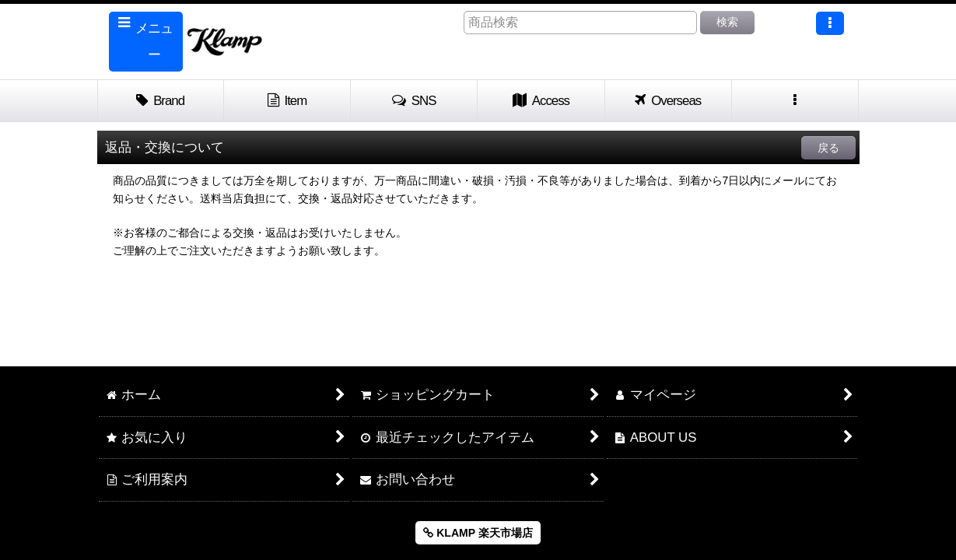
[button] (146, 42)
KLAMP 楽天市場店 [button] (478, 533)
